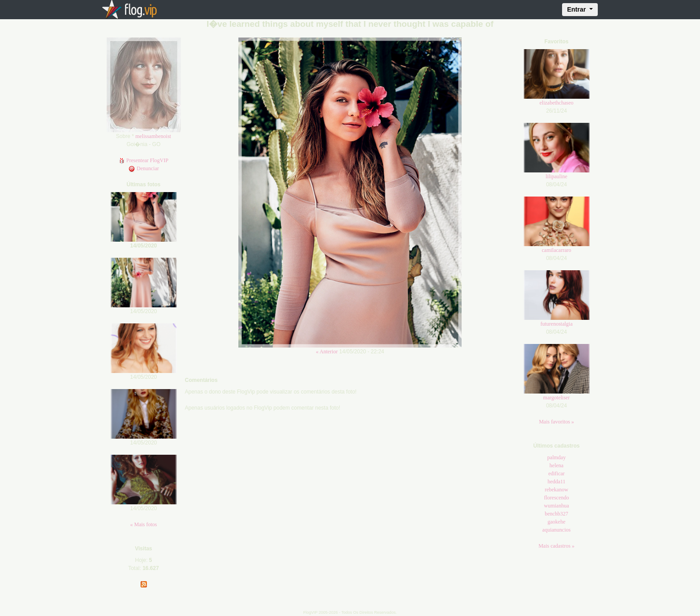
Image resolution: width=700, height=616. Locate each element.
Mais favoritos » (556, 422)
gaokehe (557, 522)
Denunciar (144, 168)
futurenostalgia (557, 324)
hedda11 (556, 482)
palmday (556, 457)
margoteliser (557, 398)
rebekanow (556, 490)
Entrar (577, 9)
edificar (556, 474)
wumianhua (557, 506)
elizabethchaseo (557, 103)
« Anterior (327, 352)
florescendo (557, 498)
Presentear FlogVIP (144, 160)
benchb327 (556, 514)
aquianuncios (556, 530)
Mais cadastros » (556, 546)
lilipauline (556, 176)
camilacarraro (557, 250)
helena (556, 465)
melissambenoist (153, 136)
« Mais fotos (144, 524)
